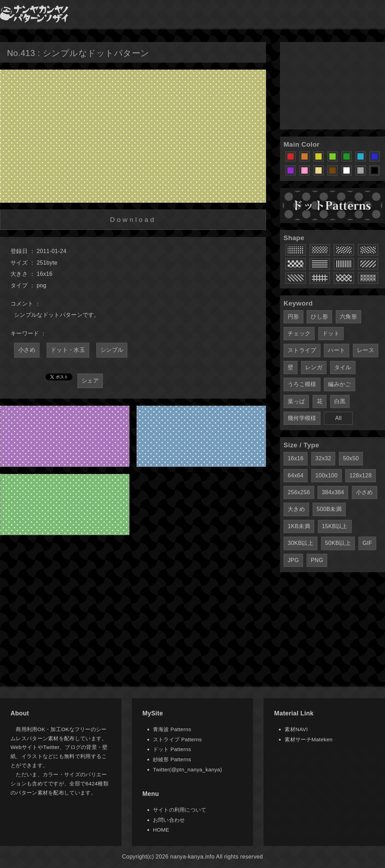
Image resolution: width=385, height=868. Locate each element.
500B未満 (329, 509)
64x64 (296, 475)
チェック (299, 333)
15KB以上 (335, 526)
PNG (317, 560)
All (338, 418)
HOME (161, 830)
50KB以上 (338, 543)
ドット (331, 333)
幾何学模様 (302, 418)
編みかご (339, 384)
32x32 (323, 458)
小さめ (27, 350)
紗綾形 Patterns (172, 759)
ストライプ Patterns (177, 739)
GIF (367, 543)
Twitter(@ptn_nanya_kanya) (188, 769)
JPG (293, 560)
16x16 (296, 458)
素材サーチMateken (309, 739)
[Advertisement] (332, 86)
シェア (90, 381)
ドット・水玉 (68, 350)
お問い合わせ (169, 820)
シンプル (112, 350)
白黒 (340, 401)
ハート (337, 350)
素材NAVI (296, 729)
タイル (343, 367)
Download (133, 220)
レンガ (314, 367)
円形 (293, 317)
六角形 (348, 317)
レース (366, 350)
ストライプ (302, 350)
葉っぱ (296, 401)
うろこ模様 (302, 384)
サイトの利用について (180, 810)
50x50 (351, 458)
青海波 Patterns (172, 729)
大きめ (296, 509)
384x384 (333, 492)
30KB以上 (300, 543)
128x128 (360, 475)
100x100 (327, 475)
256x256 (299, 492)
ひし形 (319, 317)
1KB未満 (299, 526)
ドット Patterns (172, 749)
